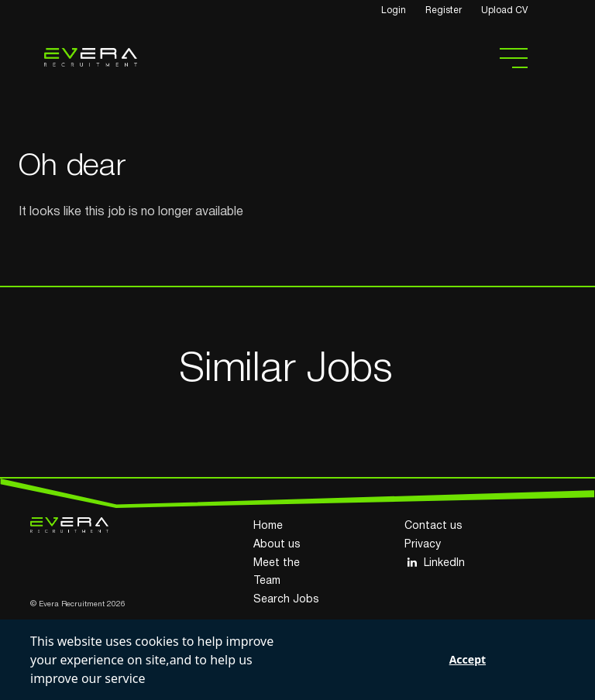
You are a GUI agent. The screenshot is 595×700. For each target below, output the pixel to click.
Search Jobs (286, 600)
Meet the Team (277, 573)
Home (268, 526)
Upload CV (504, 10)
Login (394, 10)
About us (277, 545)
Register (444, 10)
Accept (468, 659)
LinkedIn (435, 563)
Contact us (433, 526)
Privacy (423, 545)
